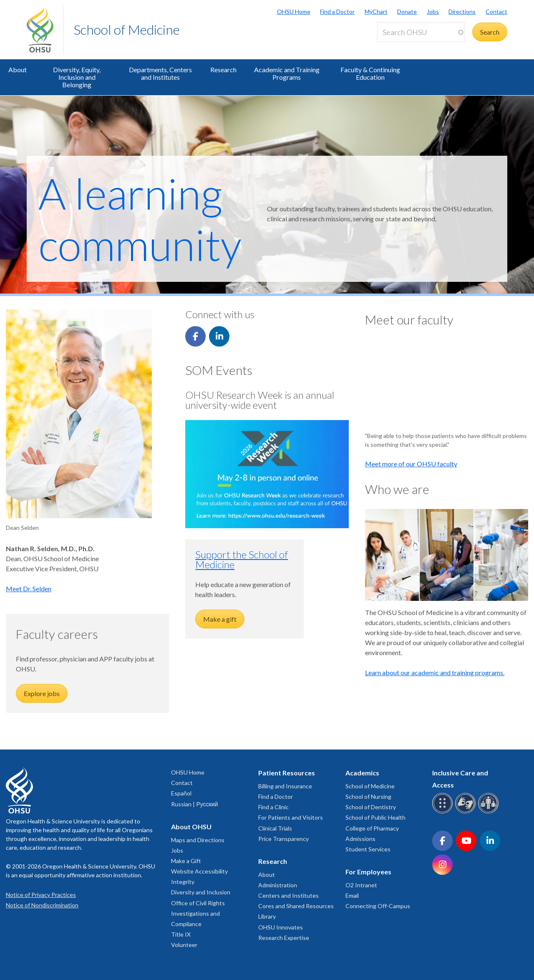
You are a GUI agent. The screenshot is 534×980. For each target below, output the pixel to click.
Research (223, 70)
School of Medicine (127, 29)
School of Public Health (375, 817)
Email (352, 895)
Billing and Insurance (285, 786)
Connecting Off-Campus (378, 906)
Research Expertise (284, 938)
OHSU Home (294, 11)
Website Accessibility (199, 871)
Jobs (433, 11)
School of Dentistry (371, 807)
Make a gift (220, 619)
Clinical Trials (275, 828)
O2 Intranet (361, 885)
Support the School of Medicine (242, 559)
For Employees (368, 872)
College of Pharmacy (372, 828)
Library (267, 916)
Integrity (183, 882)
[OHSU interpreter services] (490, 812)
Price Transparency (283, 839)
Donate (407, 11)
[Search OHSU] (421, 32)
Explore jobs (42, 693)
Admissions (360, 839)
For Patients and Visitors (291, 817)
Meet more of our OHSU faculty (411, 464)
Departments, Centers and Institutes (160, 73)
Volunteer (184, 945)
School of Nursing (368, 796)
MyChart (376, 11)
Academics (362, 773)
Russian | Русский (194, 804)
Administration (278, 885)
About (18, 70)
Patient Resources (287, 773)
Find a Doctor (337, 11)
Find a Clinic (273, 807)
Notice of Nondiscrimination (42, 905)
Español (181, 793)
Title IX (181, 934)
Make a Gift (186, 861)
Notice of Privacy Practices (41, 895)
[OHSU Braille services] (444, 812)
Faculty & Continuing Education (370, 73)
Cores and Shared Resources (296, 906)
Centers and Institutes (288, 895)
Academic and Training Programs (287, 73)
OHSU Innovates (281, 927)
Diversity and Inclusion (201, 892)
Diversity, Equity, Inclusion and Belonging (77, 77)
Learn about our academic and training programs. (435, 672)
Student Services (368, 849)
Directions (462, 11)
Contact (496, 11)
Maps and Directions (198, 840)
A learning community (140, 219)
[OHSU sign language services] (467, 812)
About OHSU (191, 827)
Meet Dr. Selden (29, 589)
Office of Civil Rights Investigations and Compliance (198, 913)
